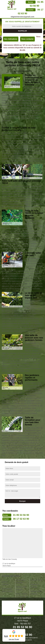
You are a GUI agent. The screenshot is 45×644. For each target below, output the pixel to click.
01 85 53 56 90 (21, 515)
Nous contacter (27, 39)
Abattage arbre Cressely (36, 592)
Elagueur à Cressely (35, 586)
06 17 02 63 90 (21, 519)
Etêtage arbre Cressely (21, 588)
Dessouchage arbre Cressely (7, 590)
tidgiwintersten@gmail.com (22, 17)
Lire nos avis (14, 639)
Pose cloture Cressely (21, 581)
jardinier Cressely (5, 583)
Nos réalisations (11, 39)
